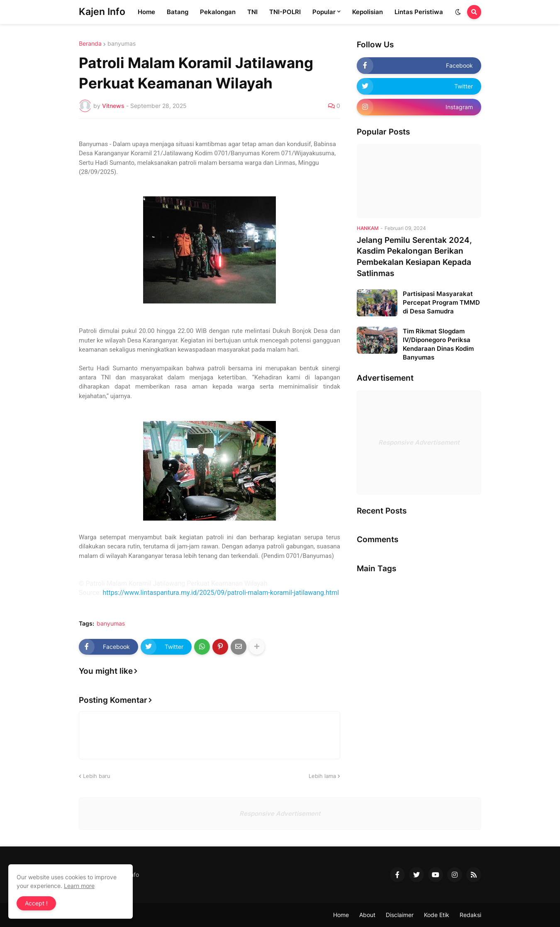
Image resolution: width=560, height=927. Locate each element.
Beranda (90, 44)
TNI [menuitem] (252, 12)
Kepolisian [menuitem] (368, 12)
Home (341, 915)
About (367, 915)
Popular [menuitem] (324, 12)
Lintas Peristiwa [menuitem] (419, 12)
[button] (458, 12)
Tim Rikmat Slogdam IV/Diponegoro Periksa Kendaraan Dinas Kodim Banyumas (438, 344)
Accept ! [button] (36, 903)
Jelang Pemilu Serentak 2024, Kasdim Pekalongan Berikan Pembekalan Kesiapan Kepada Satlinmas (414, 257)
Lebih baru (97, 776)
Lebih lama (322, 776)
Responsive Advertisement (419, 442)
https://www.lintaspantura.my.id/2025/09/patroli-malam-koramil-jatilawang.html (221, 593)
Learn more (79, 886)
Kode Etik (437, 915)
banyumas (122, 44)
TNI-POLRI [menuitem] (285, 12)
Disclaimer (400, 915)
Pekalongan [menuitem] (218, 12)
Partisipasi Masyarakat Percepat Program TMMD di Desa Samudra (441, 302)
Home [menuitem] (146, 12)
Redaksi (470, 915)
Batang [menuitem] (178, 12)
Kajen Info (102, 12)
